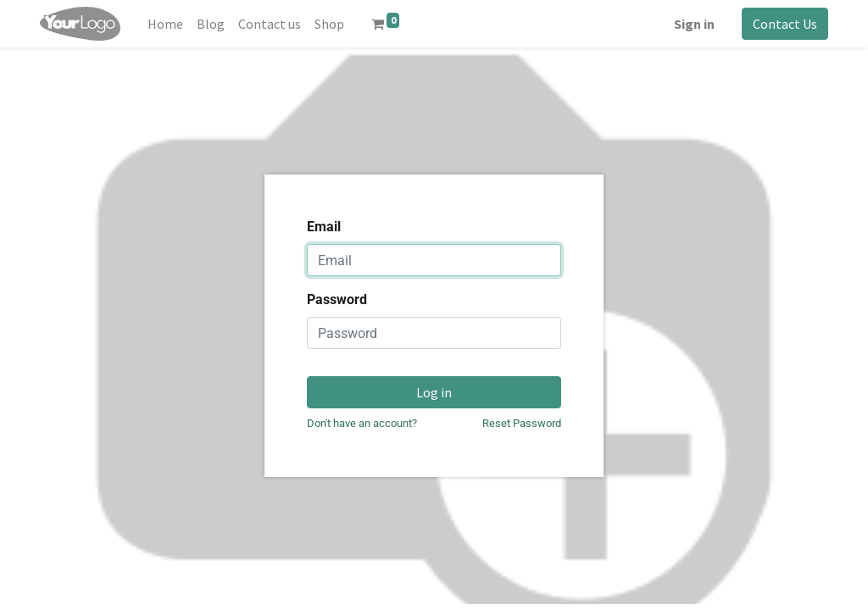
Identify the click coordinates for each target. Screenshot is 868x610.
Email (324, 227)
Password (337, 299)
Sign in (694, 24)
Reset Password (522, 423)
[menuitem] (165, 24)
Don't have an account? (362, 423)
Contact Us (785, 24)
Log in (434, 392)
